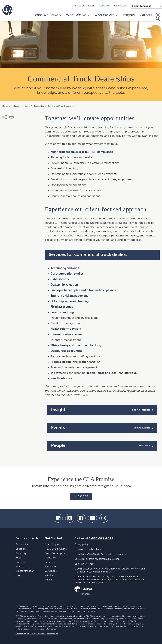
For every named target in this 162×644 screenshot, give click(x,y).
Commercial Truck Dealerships (61, 106)
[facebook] (81, 518)
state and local (108, 373)
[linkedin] (58, 518)
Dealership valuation (64, 285)
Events (92, 6)
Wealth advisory (61, 379)
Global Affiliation (25, 571)
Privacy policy (81, 544)
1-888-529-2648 (101, 539)
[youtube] (92, 518)
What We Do (78, 15)
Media (48, 580)
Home (5, 106)
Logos (19, 575)
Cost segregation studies (67, 274)
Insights (128, 15)
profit (82, 362)
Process (56, 362)
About (19, 558)
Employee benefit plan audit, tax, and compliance (83, 290)
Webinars (50, 575)
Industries (16, 106)
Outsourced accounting (67, 351)
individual (131, 373)
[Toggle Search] (158, 17)
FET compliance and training (70, 301)
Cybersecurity (60, 279)
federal (92, 373)
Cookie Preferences (84, 564)
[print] (12, 117)
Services (50, 562)
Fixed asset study (62, 307)
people (67, 362)
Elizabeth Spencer (90, 611)
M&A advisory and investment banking (76, 345)
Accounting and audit (65, 268)
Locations (105, 6)
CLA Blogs (51, 571)
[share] (5, 117)
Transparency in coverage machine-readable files (37, 634)
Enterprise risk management (69, 296)
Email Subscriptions (56, 553)
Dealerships (39, 106)
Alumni (20, 567)
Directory (21, 553)
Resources (51, 567)
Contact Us (78, 6)
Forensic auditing (62, 312)
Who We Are (106, 15)
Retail (27, 106)
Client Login (121, 6)
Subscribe (81, 496)
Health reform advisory (66, 329)
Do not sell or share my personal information (97, 559)
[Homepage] (7, 10)
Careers (146, 15)
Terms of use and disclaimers (89, 549)
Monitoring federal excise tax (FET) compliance (82, 152)
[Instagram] (104, 518)
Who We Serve (48, 15)
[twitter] (70, 518)
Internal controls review (66, 334)
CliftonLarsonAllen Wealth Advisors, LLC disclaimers (100, 554)
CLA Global (91, 616)
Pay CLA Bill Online (56, 549)
